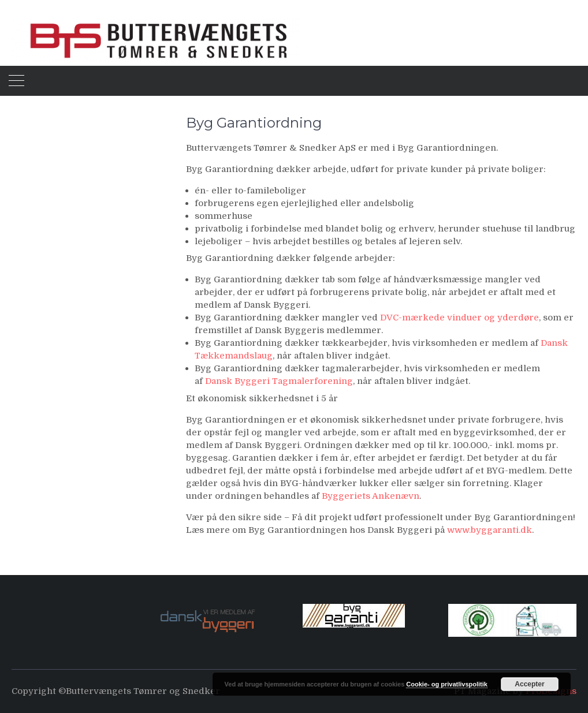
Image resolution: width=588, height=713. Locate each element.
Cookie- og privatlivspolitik (447, 684)
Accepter (529, 684)
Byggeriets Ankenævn (371, 496)
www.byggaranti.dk (490, 530)
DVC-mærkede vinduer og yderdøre (459, 318)
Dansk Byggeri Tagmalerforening (279, 381)
